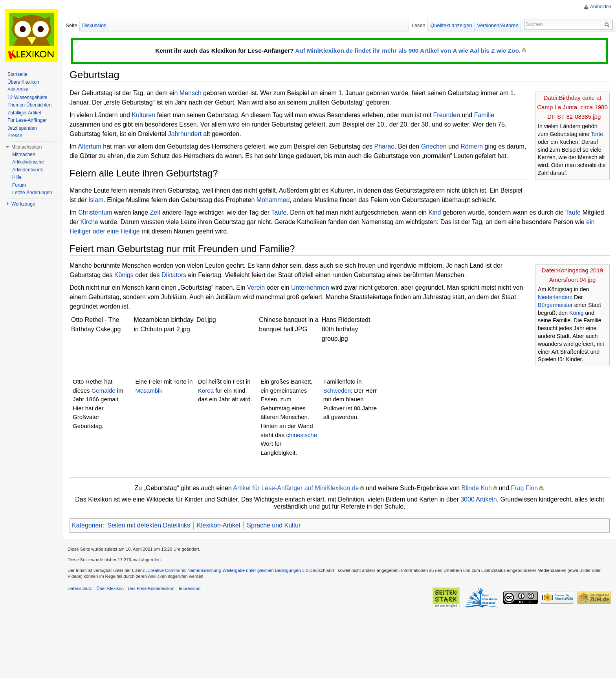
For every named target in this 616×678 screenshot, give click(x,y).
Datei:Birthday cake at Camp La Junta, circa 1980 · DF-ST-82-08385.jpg (572, 107)
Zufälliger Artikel (24, 113)
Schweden (337, 390)
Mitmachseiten (27, 147)
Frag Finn (524, 488)
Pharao (384, 146)
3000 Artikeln (479, 499)
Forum (19, 185)
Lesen (419, 25)
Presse (15, 136)
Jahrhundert (185, 134)
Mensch (191, 93)
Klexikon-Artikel (218, 525)
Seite (71, 25)
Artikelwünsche (28, 162)
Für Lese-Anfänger (27, 120)
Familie (484, 115)
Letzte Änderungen (32, 193)
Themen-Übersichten (29, 105)
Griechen (434, 146)
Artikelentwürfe (28, 170)
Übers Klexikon (23, 82)
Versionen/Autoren (498, 25)
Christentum (95, 212)
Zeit (155, 212)
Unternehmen (310, 288)
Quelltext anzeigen (451, 25)
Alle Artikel (18, 90)
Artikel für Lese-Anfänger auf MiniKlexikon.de (296, 488)
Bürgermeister (555, 305)
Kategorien (87, 525)
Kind (434, 212)
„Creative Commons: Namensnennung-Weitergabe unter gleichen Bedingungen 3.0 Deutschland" (241, 570)
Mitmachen (24, 154)
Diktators (174, 275)
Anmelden (601, 7)
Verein (256, 288)
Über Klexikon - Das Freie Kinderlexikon (135, 588)
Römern (472, 146)
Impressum (190, 588)
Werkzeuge (23, 204)
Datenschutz (80, 588)
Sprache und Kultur (274, 525)
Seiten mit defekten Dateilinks (149, 525)
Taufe (279, 212)
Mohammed (273, 200)
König (576, 313)
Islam (96, 200)
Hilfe (17, 177)
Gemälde (104, 390)
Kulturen (143, 115)
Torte (597, 134)
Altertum (90, 146)
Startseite (17, 74)
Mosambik (149, 390)
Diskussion (94, 25)
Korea (206, 390)
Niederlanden (554, 297)
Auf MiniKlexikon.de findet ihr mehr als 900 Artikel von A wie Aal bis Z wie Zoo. (408, 51)
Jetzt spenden (22, 128)
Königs (124, 275)
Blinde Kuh (477, 488)
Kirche (89, 222)
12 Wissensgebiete (27, 97)
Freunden (447, 115)
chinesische (302, 435)
